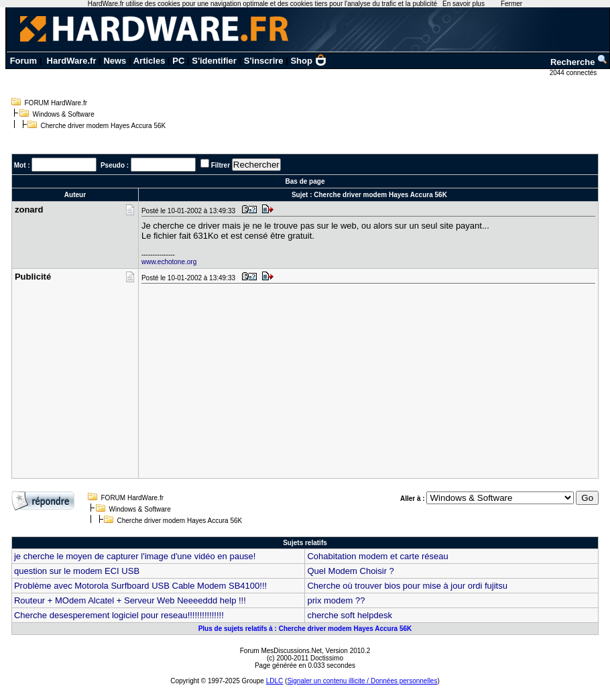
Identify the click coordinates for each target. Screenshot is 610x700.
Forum (23, 61)
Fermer (511, 4)
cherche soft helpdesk (349, 615)
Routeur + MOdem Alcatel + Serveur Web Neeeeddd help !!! (130, 600)
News (115, 61)
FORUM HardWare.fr (56, 103)
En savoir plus (464, 4)
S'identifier (214, 61)
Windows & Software (64, 114)
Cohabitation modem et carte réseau (377, 556)
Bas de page (305, 181)
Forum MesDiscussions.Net (281, 651)
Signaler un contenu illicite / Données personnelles (362, 681)
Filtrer (221, 165)
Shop (308, 61)
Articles (149, 61)
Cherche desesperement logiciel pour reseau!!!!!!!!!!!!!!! (119, 615)
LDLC (275, 681)
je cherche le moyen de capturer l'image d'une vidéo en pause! (135, 556)
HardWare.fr (72, 61)
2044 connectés (574, 73)
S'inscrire (264, 61)
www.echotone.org (169, 262)
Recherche (579, 62)
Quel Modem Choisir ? (350, 571)
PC (178, 61)
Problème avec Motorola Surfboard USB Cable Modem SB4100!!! (140, 586)
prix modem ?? (336, 600)
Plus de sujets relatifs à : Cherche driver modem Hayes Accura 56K (305, 629)
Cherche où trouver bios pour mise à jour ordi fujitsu (407, 586)
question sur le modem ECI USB (77, 571)
